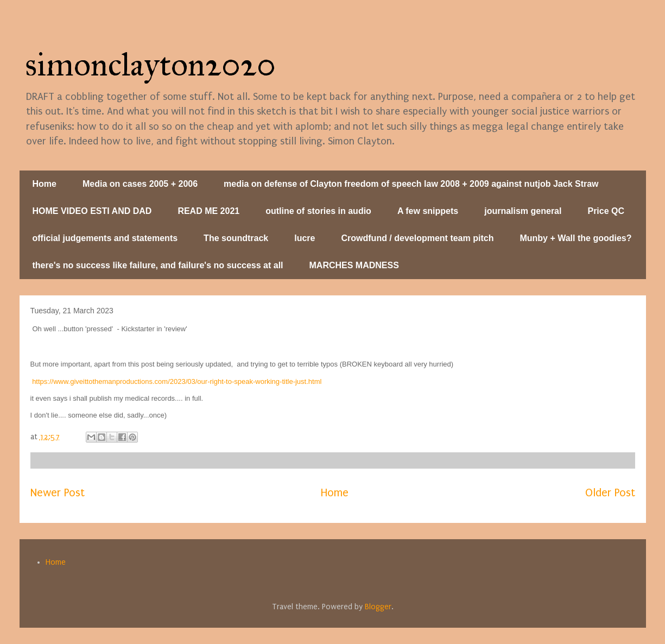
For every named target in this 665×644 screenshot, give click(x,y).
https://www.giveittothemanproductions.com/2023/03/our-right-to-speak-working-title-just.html (177, 381)
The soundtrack (236, 238)
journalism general (523, 211)
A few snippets (428, 211)
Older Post (610, 493)
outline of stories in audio (318, 211)
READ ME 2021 (208, 211)
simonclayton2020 (150, 64)
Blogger (378, 607)
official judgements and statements (105, 238)
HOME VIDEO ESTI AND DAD (92, 211)
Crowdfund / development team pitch (418, 238)
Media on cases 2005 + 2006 (140, 184)
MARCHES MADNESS (354, 265)
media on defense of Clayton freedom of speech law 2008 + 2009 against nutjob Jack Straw (411, 184)
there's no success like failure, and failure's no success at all (158, 265)
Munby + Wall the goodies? (575, 238)
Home (45, 184)
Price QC (606, 211)
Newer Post (58, 493)
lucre (305, 238)
